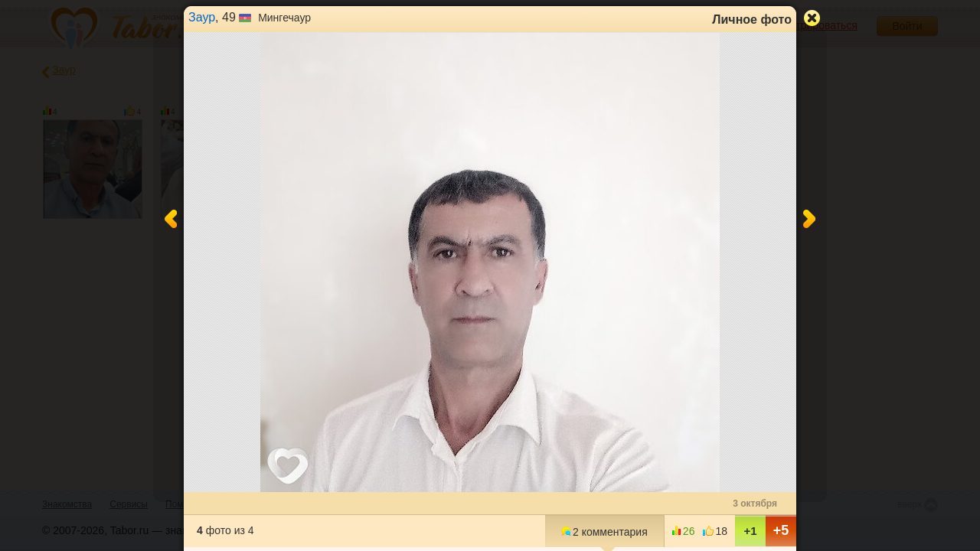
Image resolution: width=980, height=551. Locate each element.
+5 (781, 530)
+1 (750, 531)
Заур (202, 17)
